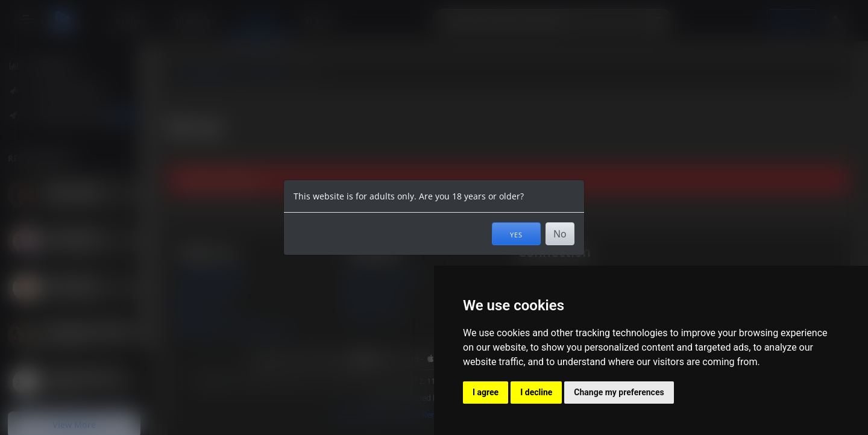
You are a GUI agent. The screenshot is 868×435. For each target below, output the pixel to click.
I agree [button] (486, 392)
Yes (516, 234)
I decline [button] (536, 392)
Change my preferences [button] (619, 392)
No (560, 234)
